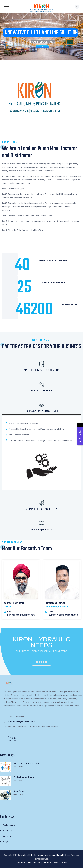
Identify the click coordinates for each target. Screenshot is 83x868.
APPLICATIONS (34, 863)
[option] (21, 589)
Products (7, 830)
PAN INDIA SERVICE (51, 863)
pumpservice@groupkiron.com (64, 615)
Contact (7, 836)
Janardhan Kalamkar (55, 603)
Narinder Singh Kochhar (15, 603)
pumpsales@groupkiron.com (21, 615)
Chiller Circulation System (26, 763)
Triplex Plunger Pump (24, 777)
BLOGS (64, 863)
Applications (9, 825)
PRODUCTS (20, 863)
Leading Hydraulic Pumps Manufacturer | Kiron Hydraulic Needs (48, 855)
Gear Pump (19, 791)
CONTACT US (42, 47)
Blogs (5, 841)
